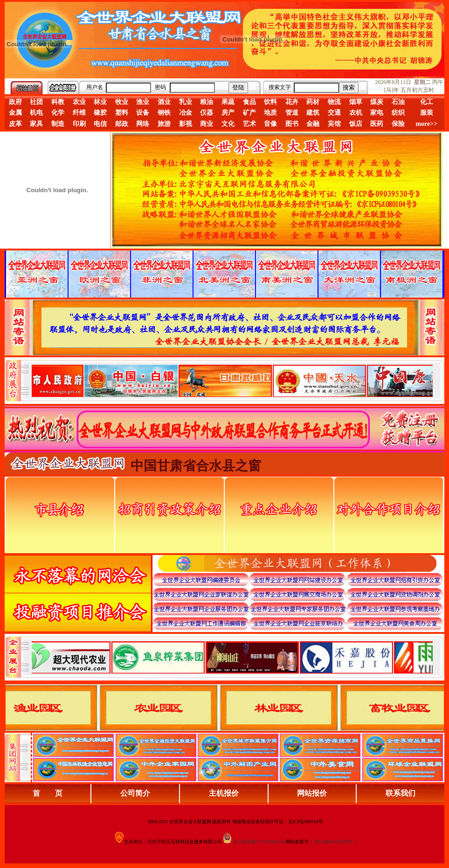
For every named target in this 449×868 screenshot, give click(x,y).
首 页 (48, 793)
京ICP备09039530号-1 (335, 842)
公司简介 (135, 793)
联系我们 (401, 793)
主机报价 (224, 793)
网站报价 (312, 793)
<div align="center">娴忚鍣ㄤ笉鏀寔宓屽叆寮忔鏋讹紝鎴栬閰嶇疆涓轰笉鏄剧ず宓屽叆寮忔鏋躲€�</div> (232, 381)
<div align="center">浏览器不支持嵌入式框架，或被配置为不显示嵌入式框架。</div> (232, 657)
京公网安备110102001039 (259, 842)
